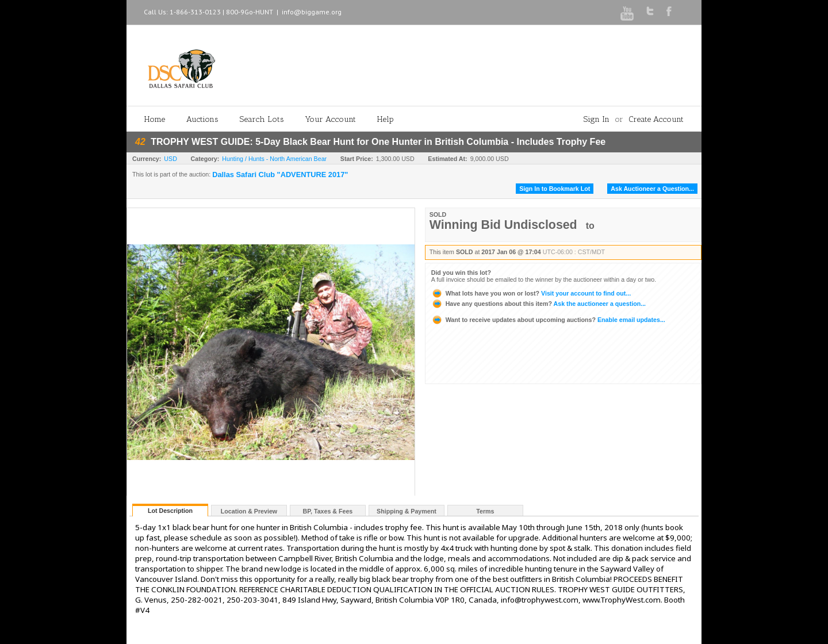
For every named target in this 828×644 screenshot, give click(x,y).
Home (155, 119)
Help (386, 119)
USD (170, 159)
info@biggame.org (312, 12)
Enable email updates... (548, 320)
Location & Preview (249, 511)
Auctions (202, 119)
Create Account (656, 119)
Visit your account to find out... (531, 293)
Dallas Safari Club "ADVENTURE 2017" (280, 175)
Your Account (331, 119)
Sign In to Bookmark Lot (555, 189)
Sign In (597, 119)
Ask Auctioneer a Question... (652, 189)
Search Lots (262, 119)
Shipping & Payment (407, 511)
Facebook (669, 11)
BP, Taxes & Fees (328, 511)
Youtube (627, 14)
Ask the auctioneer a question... (538, 304)
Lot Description (170, 511)
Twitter (650, 11)
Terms (485, 511)
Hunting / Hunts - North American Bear (274, 159)
